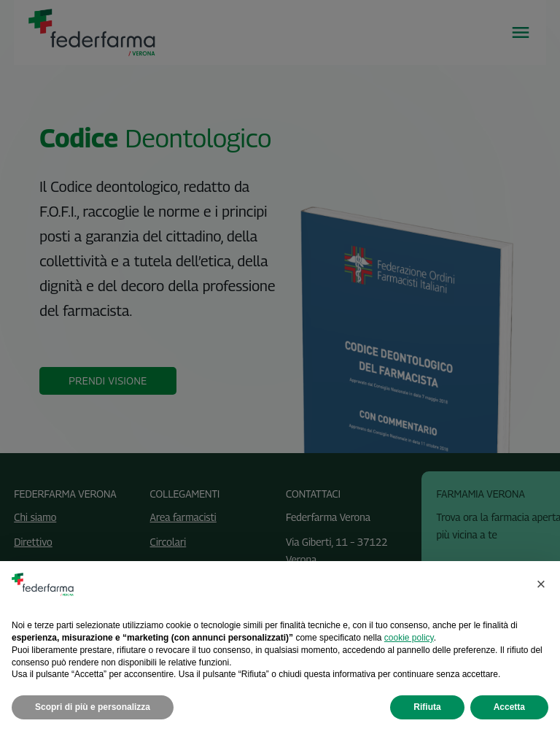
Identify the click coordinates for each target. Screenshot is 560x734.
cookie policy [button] (409, 638)
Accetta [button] (509, 707)
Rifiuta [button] (427, 707)
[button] (541, 584)
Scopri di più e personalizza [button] (93, 707)
